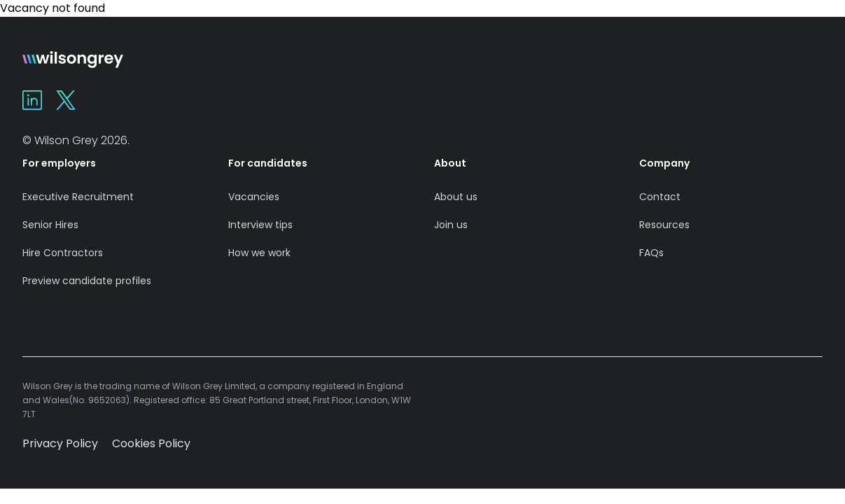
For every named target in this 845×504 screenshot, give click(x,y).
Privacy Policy (60, 443)
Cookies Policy (151, 443)
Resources (664, 225)
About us (456, 197)
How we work (259, 253)
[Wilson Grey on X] (66, 100)
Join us (451, 225)
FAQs (651, 253)
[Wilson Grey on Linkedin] (32, 100)
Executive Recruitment (78, 197)
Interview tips (260, 225)
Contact (660, 197)
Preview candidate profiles (87, 281)
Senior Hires (50, 225)
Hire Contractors (63, 253)
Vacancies (254, 197)
